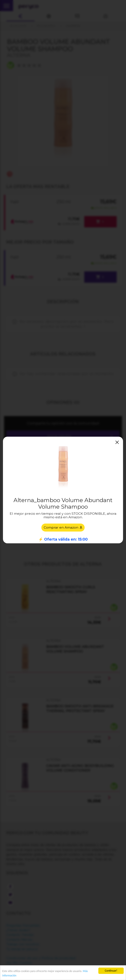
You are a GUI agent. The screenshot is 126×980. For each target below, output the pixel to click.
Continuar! (111, 971)
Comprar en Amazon (63, 527)
